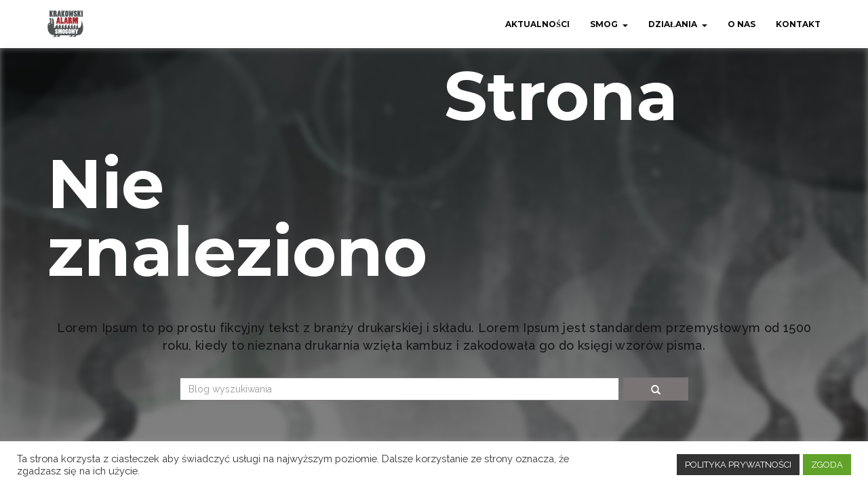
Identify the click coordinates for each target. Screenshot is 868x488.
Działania (673, 24)
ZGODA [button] (827, 465)
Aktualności (537, 24)
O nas (742, 24)
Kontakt (798, 24)
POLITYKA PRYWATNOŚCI (738, 465)
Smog (604, 24)
